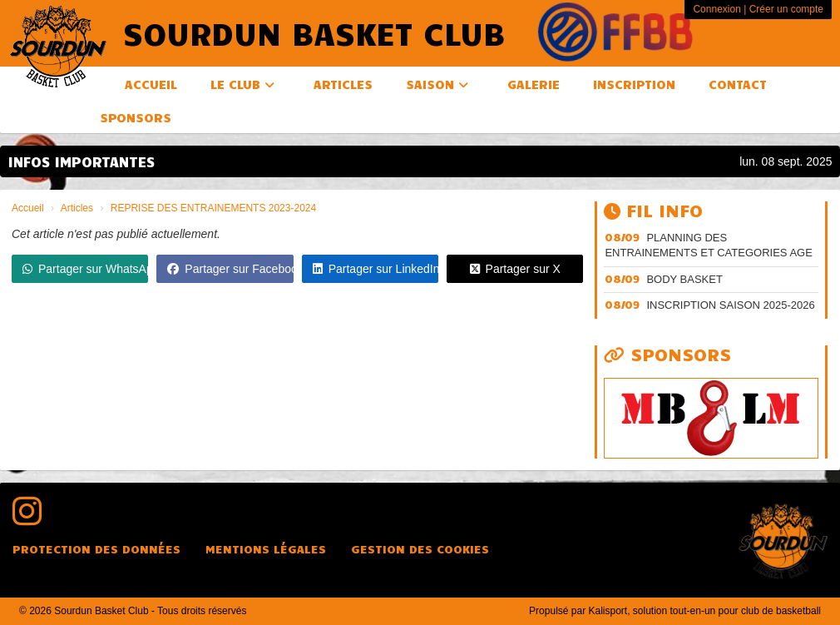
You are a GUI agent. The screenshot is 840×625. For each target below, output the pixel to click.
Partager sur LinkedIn (376, 269)
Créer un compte (786, 9)
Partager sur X (515, 269)
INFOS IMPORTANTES (82, 161)
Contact (738, 84)
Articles (343, 84)
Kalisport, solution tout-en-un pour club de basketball (704, 611)
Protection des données (96, 549)
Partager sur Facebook (230, 269)
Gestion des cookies (420, 549)
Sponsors (136, 117)
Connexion (716, 9)
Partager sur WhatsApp (85, 269)
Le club (242, 84)
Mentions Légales (266, 549)
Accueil (151, 84)
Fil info (653, 210)
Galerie (534, 84)
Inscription (634, 84)
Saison (437, 84)
